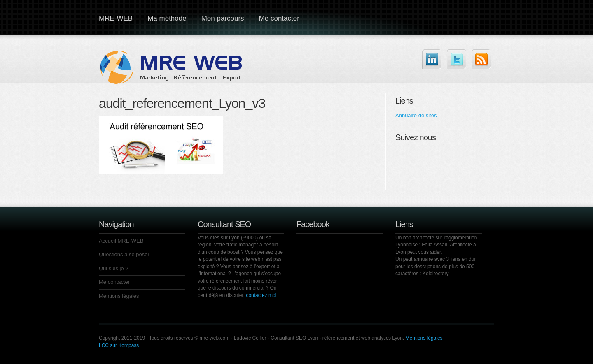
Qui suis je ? (114, 268)
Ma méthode (167, 18)
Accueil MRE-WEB (121, 241)
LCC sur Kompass (119, 345)
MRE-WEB (116, 18)
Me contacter (279, 18)
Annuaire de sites (416, 115)
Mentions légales (119, 296)
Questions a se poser (124, 254)
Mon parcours (223, 18)
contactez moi (261, 295)
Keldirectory (435, 274)
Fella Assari (434, 245)
